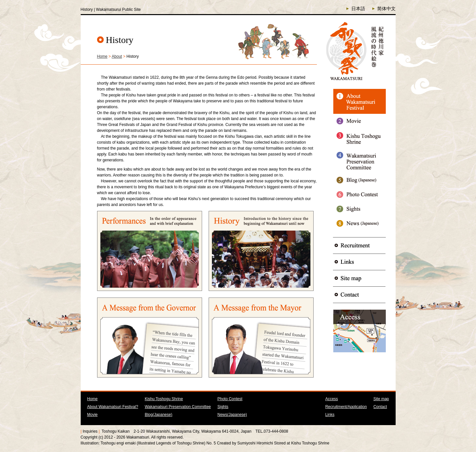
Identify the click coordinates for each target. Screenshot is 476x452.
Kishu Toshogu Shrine (164, 399)
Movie (93, 415)
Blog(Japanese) (158, 415)
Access (331, 399)
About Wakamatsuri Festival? (113, 407)
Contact (380, 407)
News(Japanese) (232, 415)
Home (102, 56)
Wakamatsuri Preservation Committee (178, 407)
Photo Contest (230, 399)
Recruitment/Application (346, 407)
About (117, 56)
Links (330, 415)
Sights (223, 407)
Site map (381, 399)
